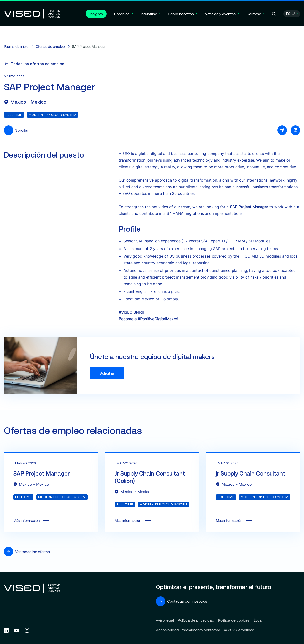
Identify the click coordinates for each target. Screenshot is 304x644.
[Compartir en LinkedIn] (295, 130)
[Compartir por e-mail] (282, 130)
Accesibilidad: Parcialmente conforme (188, 630)
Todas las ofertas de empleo (34, 64)
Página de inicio (16, 46)
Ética (258, 620)
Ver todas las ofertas (27, 552)
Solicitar (16, 130)
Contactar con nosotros (181, 601)
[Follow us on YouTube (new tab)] (17, 630)
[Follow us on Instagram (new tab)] (27, 630)
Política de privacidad (196, 620)
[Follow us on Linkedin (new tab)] (6, 630)
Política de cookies (234, 620)
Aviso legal (165, 620)
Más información (51, 492)
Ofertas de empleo (50, 46)
